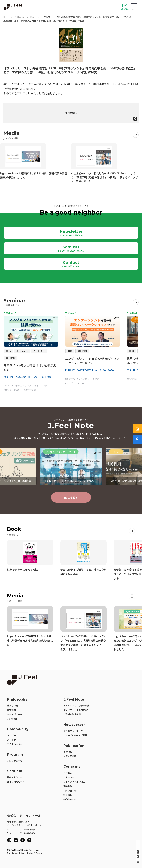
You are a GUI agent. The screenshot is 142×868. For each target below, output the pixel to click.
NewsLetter (74, 725)
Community (18, 729)
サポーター (69, 777)
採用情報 (68, 795)
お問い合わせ (125, 9)
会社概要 (68, 773)
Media (33, 17)
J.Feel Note (74, 700)
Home (6, 17)
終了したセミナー (16, 782)
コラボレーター (15, 744)
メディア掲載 (70, 756)
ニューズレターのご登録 (75, 735)
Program (15, 755)
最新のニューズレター (74, 731)
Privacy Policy (26, 853)
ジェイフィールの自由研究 (77, 710)
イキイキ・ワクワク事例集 (77, 705)
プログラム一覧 (15, 761)
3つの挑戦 (12, 719)
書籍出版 (68, 752)
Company (72, 767)
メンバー (11, 735)
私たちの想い (14, 705)
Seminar (71, 248)
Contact (71, 264)
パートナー (12, 740)
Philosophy (17, 700)
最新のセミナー (15, 777)
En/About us (70, 799)
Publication (20, 17)
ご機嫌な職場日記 (72, 714)
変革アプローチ (15, 714)
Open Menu (134, 6)
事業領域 (11, 710)
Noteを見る (71, 497)
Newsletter (71, 233)
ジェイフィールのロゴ (74, 782)
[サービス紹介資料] (137, 429)
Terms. (39, 853)
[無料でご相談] (137, 439)
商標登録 (68, 786)
